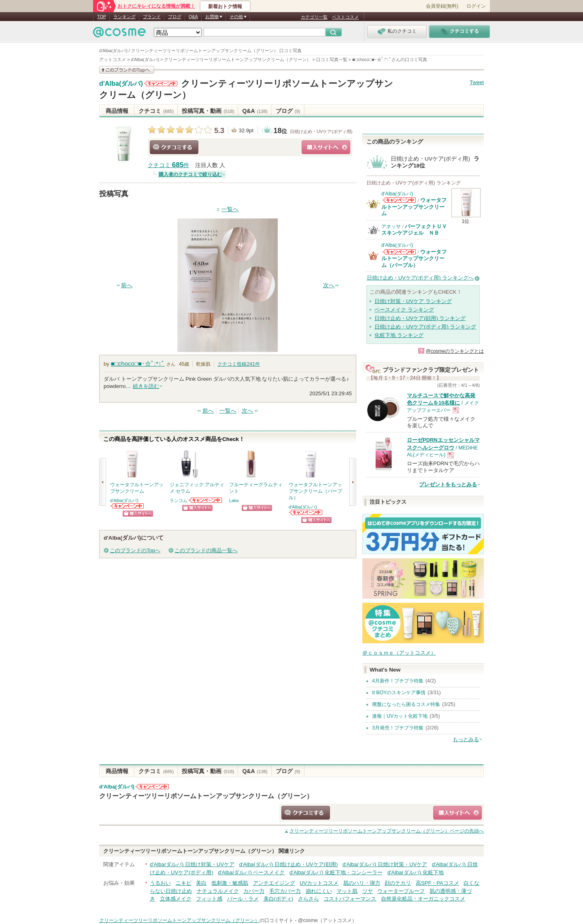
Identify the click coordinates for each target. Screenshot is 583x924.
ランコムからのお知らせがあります (206, 500)
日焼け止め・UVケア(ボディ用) (321, 131)
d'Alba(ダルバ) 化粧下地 (416, 872)
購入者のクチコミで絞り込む (190, 174)
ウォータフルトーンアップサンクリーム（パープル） (414, 259)
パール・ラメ (243, 899)
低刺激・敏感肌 (230, 883)
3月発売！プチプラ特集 (398, 728)
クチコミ (156, 111)
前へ (127, 285)
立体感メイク (176, 899)
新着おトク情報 (225, 6)
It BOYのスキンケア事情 (399, 693)
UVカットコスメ (319, 883)
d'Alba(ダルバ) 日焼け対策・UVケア (192, 864)
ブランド (152, 17)
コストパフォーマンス (350, 899)
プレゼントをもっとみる (448, 484)
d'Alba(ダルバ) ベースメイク (251, 872)
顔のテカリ (398, 883)
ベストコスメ (345, 17)
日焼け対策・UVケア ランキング (413, 301)
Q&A (193, 17)
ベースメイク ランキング (404, 310)
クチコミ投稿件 (239, 364)
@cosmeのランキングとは (455, 351)
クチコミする (174, 147)
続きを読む (146, 386)
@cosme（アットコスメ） (327, 920)
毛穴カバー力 (285, 891)
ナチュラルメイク (218, 891)
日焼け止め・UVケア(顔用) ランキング (420, 318)
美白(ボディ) (279, 899)
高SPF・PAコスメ (437, 883)
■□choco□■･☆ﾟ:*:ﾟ (138, 363)
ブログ (175, 17)
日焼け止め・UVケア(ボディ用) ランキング (425, 327)
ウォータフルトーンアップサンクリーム (414, 207)
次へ (329, 285)
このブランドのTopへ (135, 550)
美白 (201, 883)
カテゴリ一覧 (314, 17)
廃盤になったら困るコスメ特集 (406, 704)
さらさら (309, 899)
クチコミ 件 (168, 165)
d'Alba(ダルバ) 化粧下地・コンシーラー (336, 872)
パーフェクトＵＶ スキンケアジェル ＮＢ (417, 230)
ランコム (179, 500)
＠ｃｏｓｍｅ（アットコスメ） (399, 653)
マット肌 (347, 891)
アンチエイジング (274, 883)
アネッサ (391, 227)
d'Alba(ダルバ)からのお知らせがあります (161, 84)
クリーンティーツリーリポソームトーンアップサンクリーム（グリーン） (206, 796)
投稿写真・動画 (208, 111)
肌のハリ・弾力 (362, 883)
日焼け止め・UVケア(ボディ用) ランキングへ (420, 278)
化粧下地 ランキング (399, 335)
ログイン (476, 6)
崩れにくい (319, 891)
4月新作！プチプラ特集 (398, 681)
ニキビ (184, 883)
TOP (102, 17)
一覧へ (230, 209)
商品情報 (117, 111)
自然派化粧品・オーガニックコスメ (423, 899)
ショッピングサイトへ (326, 147)
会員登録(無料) (442, 6)
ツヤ (368, 891)
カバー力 (254, 891)
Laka (234, 500)
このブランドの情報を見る (127, 70)
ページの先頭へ (387, 831)
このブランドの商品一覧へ (206, 550)
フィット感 (209, 899)
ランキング (124, 17)
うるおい (160, 883)
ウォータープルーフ (401, 891)
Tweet (477, 82)
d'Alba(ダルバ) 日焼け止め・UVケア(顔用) (289, 864)
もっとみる (466, 739)
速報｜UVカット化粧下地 (400, 716)
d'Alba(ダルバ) (121, 84)
